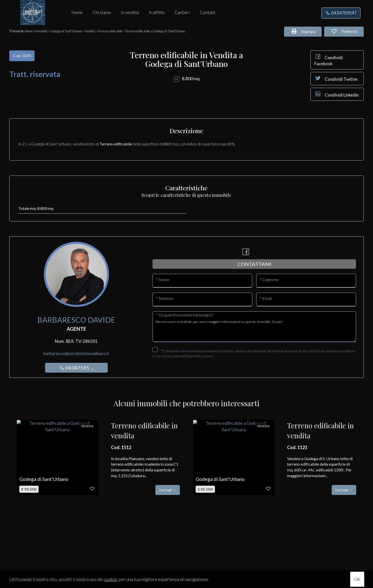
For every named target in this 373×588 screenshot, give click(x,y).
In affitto (157, 12)
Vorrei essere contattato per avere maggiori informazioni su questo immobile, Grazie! (254, 329)
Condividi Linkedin (337, 94)
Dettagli (168, 490)
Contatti (208, 12)
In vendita (130, 12)
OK (357, 579)
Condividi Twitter (336, 78)
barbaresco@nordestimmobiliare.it (76, 353)
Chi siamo (102, 12)
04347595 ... (76, 368)
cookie (111, 579)
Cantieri (182, 12)
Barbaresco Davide (76, 320)
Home (77, 12)
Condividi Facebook (329, 60)
